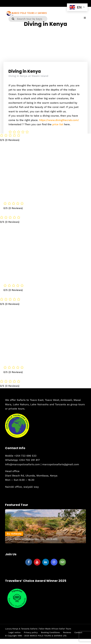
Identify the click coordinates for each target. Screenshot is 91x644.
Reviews (67, 632)
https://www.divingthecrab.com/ (59, 120)
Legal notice (14, 632)
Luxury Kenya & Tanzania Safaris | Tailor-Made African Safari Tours (38, 629)
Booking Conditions (50, 632)
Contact (78, 632)
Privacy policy (31, 632)
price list (58, 124)
